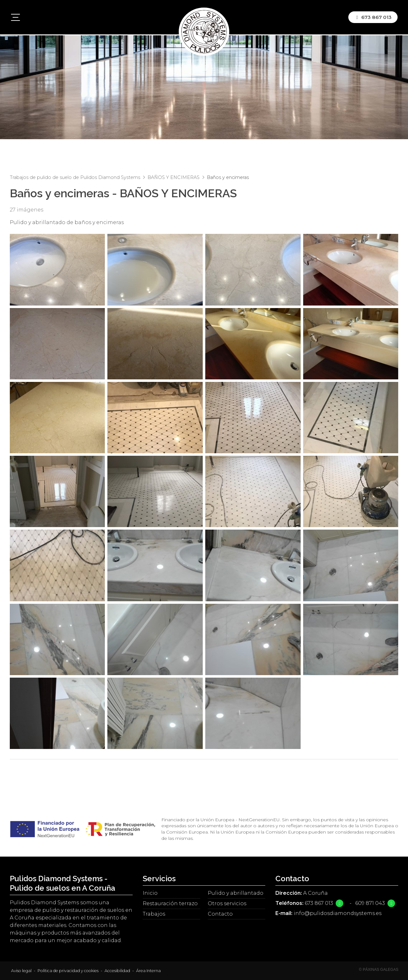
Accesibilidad (117, 971)
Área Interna (148, 971)
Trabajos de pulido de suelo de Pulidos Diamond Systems (75, 177)
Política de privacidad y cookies (68, 971)
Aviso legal (21, 971)
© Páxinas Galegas (379, 970)
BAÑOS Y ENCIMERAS (174, 177)
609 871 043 (370, 903)
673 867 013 (319, 903)
